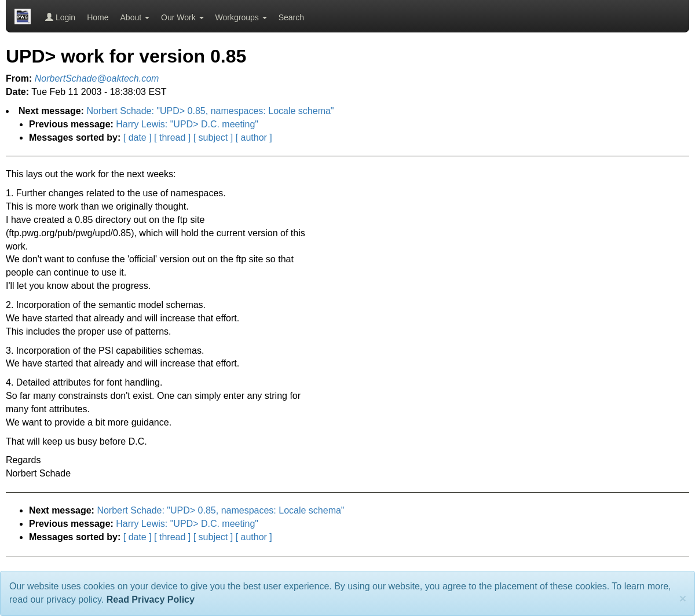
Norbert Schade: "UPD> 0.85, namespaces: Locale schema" (210, 111)
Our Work (182, 17)
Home (98, 17)
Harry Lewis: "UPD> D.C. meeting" (187, 124)
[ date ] (138, 137)
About (135, 17)
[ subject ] (213, 137)
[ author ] (254, 137)
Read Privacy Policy (151, 599)
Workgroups (241, 17)
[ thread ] (172, 137)
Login (60, 17)
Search (291, 17)
